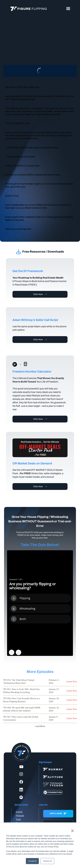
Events (19, 812)
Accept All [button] (32, 861)
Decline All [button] (47, 861)
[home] (28, 9)
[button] (68, 9)
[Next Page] (40, 726)
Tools (18, 819)
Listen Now (72, 682)
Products (20, 816)
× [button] (72, 831)
